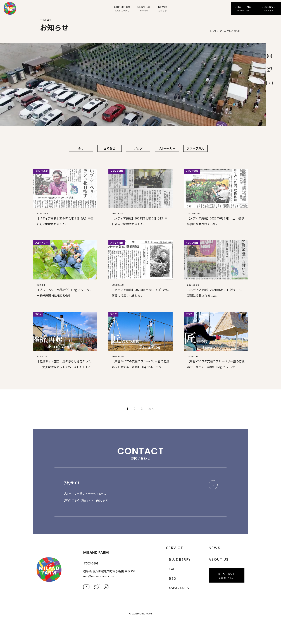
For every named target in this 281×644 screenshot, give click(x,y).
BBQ (173, 578)
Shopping (243, 8)
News (163, 9)
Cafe (173, 569)
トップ (213, 31)
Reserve (268, 8)
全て (81, 149)
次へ (151, 409)
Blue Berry (180, 559)
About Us (122, 9)
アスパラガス (196, 149)
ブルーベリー (167, 149)
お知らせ (110, 149)
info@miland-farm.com (99, 576)
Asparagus (179, 588)
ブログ (138, 149)
